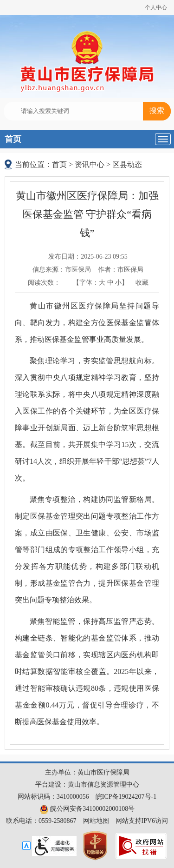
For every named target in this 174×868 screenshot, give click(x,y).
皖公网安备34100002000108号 (87, 809)
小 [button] (118, 283)
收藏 (142, 283)
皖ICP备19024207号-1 (126, 797)
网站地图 (96, 821)
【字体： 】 (100, 283)
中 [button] (110, 283)
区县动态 (127, 164)
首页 (13, 139)
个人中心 (156, 7)
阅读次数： (44, 283)
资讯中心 (90, 164)
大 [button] (102, 283)
